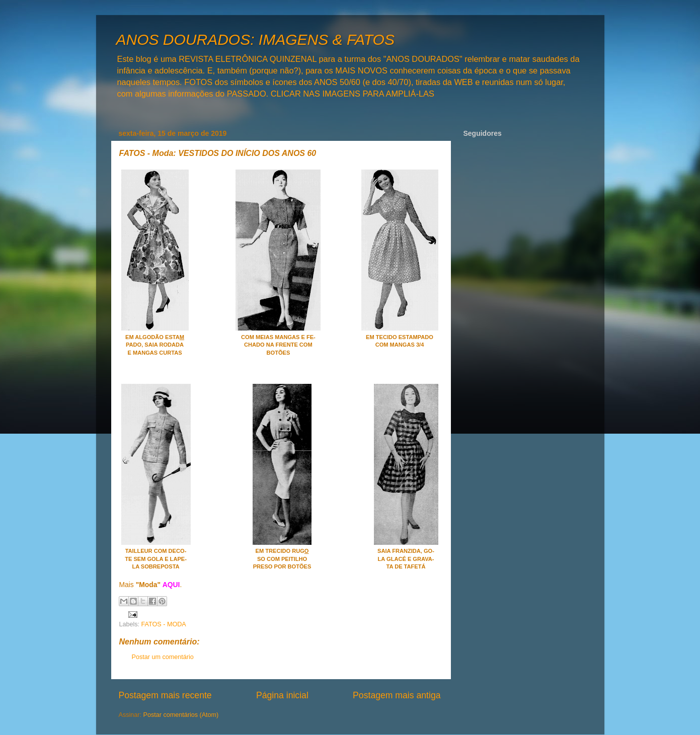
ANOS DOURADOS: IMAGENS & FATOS (255, 39)
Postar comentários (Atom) (181, 715)
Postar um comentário (163, 657)
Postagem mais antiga (397, 695)
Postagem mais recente (165, 695)
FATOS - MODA (164, 624)
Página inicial (282, 695)
